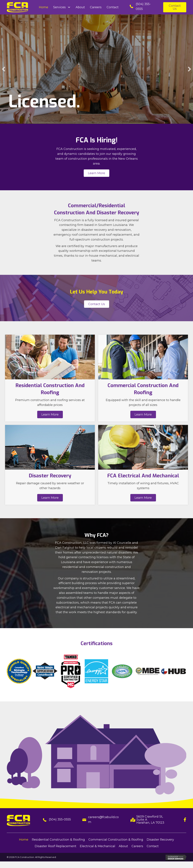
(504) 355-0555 (60, 819)
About (123, 846)
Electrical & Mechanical (98, 846)
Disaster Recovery (160, 840)
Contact (153, 846)
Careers (137, 846)
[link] (44, 7)
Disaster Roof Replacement (55, 846)
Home (24, 840)
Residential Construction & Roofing (58, 840)
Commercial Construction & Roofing (116, 840)
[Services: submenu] (69, 7)
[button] (175, 7)
